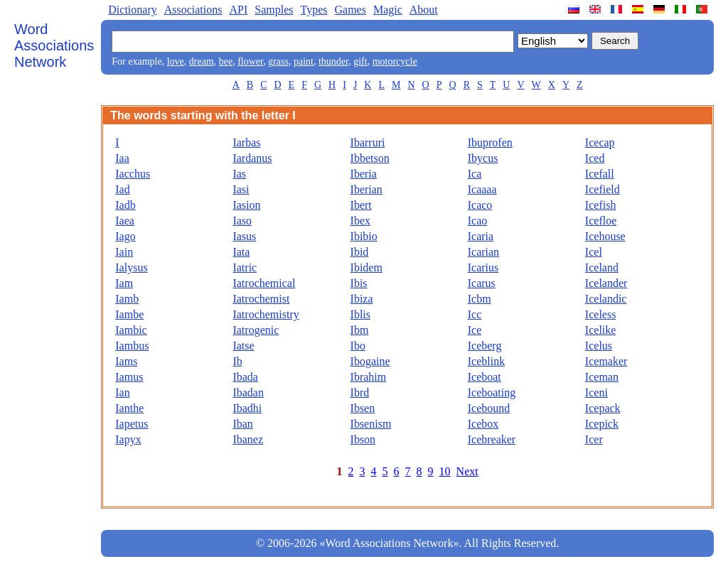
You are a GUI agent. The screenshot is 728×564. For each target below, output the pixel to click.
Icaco (480, 205)
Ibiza (362, 299)
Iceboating (492, 392)
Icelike (601, 330)
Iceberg (485, 346)
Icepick (602, 424)
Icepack (603, 408)
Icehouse (605, 236)
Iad (122, 189)
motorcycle (395, 61)
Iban (242, 424)
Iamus (129, 377)
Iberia (364, 174)
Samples (274, 10)
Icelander (606, 283)
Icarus (482, 283)
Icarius (483, 267)
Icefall (600, 174)
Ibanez (248, 439)
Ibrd (360, 392)
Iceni (596, 392)
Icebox (483, 424)
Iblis (360, 314)
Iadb (125, 205)
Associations (193, 10)
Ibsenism (371, 424)
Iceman (602, 377)
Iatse (243, 346)
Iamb (127, 299)
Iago (125, 236)
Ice (475, 330)
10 (445, 471)
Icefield (603, 189)
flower (250, 61)
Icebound (489, 408)
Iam (124, 283)
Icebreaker (492, 439)
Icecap (600, 142)
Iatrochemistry (266, 314)
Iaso (242, 221)
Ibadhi (247, 408)
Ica (475, 174)
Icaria (481, 236)
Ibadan (248, 392)
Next (467, 471)
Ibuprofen (490, 142)
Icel (594, 252)
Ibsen (363, 408)
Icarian (483, 252)
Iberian (366, 189)
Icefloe (601, 221)
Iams (126, 361)
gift (360, 61)
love (176, 61)
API (238, 10)
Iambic (131, 330)
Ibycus (483, 158)
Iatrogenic (256, 330)
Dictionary (132, 10)
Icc (475, 314)
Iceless (601, 314)
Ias (239, 174)
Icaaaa (482, 189)
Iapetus (132, 424)
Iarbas (246, 142)
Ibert (361, 205)
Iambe (129, 314)
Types (314, 10)
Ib (237, 361)
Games (350, 10)
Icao (478, 221)
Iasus (244, 236)
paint (304, 61)
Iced (595, 158)
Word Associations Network (54, 45)
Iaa (122, 158)
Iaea (125, 221)
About (424, 10)
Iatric (245, 267)
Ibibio (364, 236)
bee (226, 61)
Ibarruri (368, 142)
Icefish (601, 205)
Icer (594, 439)
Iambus (132, 346)
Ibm (360, 330)
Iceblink (486, 361)
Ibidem (366, 267)
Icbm (480, 299)
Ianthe (129, 408)
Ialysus (131, 267)
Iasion (246, 205)
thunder (333, 61)
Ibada (245, 377)
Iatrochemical (264, 283)
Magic (388, 10)
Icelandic (606, 299)
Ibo (358, 346)
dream (202, 61)
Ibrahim (369, 377)
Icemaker (606, 361)
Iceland (602, 267)
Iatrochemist (261, 299)
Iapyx (128, 439)
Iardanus (252, 158)
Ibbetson (370, 158)
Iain (124, 252)
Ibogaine (370, 361)
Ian (122, 392)
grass (278, 61)
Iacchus (133, 174)
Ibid (360, 252)
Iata (241, 252)
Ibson (363, 439)
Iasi (241, 189)
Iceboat (485, 377)
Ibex (360, 221)
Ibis (359, 283)
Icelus (599, 346)
